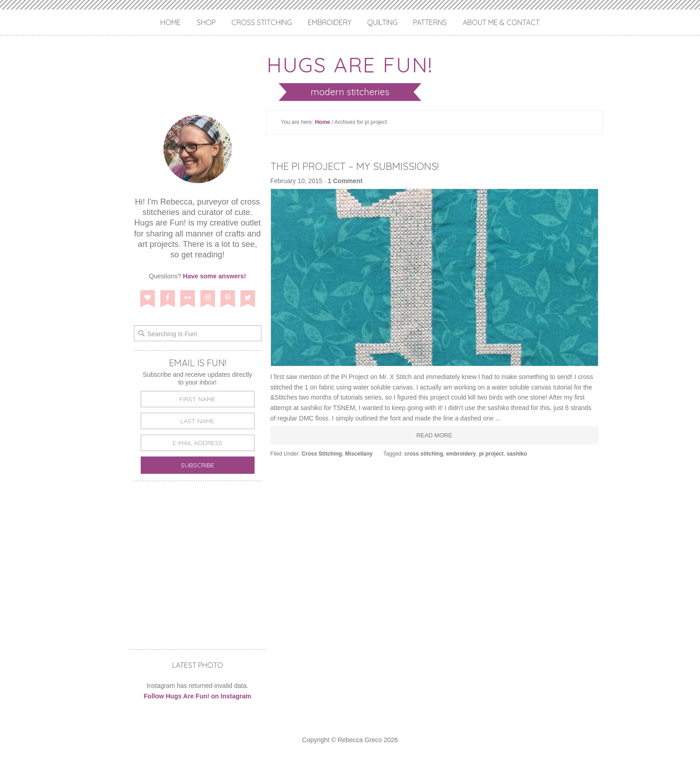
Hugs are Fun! (350, 63)
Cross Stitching (262, 22)
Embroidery (330, 22)
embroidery (461, 454)
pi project (491, 454)
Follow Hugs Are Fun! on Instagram (198, 696)
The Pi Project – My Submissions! (364, 166)
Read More (434, 435)
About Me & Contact (501, 22)
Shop (206, 22)
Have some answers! (215, 276)
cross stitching (424, 454)
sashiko (517, 454)
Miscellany (359, 454)
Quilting (382, 22)
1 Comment (345, 181)
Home (171, 22)
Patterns (430, 22)
